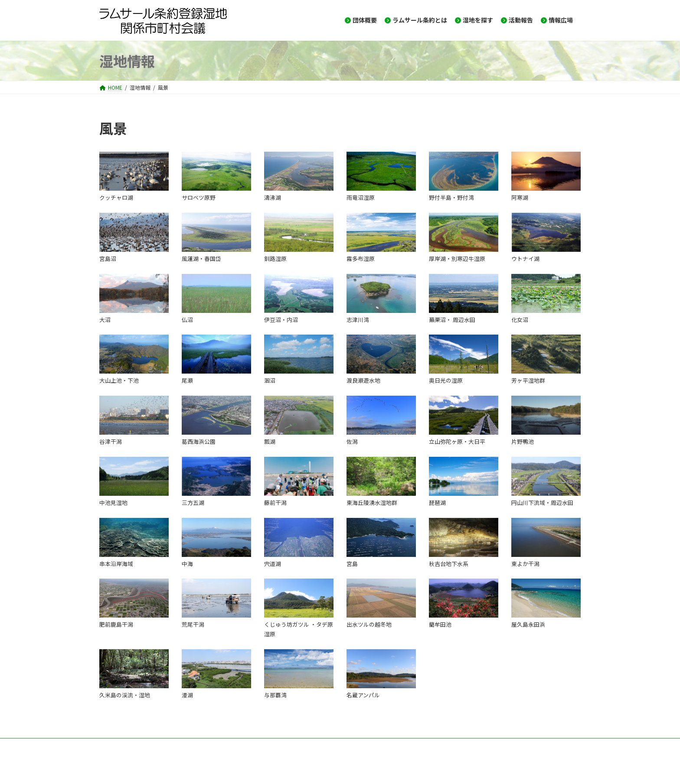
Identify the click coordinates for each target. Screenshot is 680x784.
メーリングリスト (203, 746)
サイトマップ (257, 746)
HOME (115, 746)
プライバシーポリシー (316, 746)
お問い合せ (152, 746)
